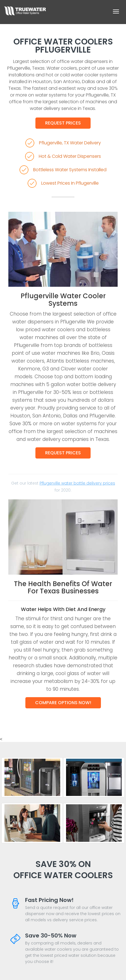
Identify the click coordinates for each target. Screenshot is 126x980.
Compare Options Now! (63, 703)
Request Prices (63, 123)
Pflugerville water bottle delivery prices (77, 483)
